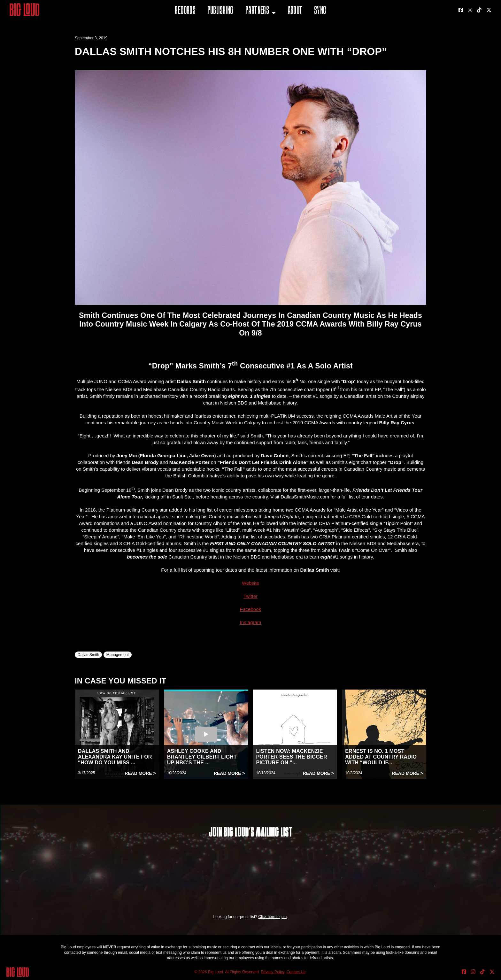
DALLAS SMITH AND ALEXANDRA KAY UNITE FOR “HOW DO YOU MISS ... (115, 757)
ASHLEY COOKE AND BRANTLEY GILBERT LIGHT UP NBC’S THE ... (202, 757)
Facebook (250, 609)
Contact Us (296, 972)
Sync (320, 11)
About (295, 11)
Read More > (140, 773)
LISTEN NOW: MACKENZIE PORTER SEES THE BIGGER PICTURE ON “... (292, 757)
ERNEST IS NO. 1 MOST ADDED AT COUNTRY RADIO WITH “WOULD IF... (381, 757)
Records (185, 11)
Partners (257, 11)
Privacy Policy (273, 972)
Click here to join (272, 917)
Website (250, 583)
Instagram (251, 622)
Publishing (220, 11)
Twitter (250, 596)
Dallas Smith (88, 655)
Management (118, 655)
